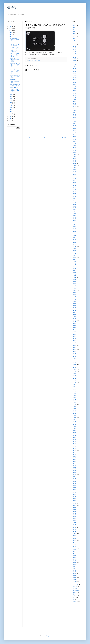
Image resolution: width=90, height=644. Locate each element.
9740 (75, 543)
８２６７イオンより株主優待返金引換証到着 (15, 60)
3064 (75, 164)
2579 (75, 107)
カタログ (76, 585)
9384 (75, 522)
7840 (75, 414)
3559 (75, 226)
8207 (75, 454)
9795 (75, 552)
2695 (75, 123)
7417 (75, 373)
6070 (75, 324)
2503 (75, 103)
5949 (75, 316)
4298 (75, 258)
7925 (75, 419)
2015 (10, 30)
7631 (75, 408)
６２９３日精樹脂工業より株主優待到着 (15, 76)
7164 (75, 357)
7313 (75, 370)
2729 (75, 129)
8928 (75, 506)
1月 (11, 111)
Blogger (48, 636)
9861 (75, 563)
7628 (75, 406)
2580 (75, 109)
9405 (75, 528)
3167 (75, 184)
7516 (75, 392)
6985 (75, 353)
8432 (75, 480)
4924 (75, 293)
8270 (75, 467)
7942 (75, 423)
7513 (75, 388)
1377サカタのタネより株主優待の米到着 (14, 55)
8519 (75, 482)
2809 (75, 136)
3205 (75, 195)
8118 (75, 441)
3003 (75, 155)
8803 (75, 498)
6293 (75, 333)
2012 (10, 118)
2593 (75, 110)
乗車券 (75, 594)
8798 (75, 497)
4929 (75, 298)
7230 (75, 361)
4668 (75, 270)
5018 (75, 307)
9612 (75, 537)
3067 (75, 166)
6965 (75, 351)
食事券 (75, 596)
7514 (75, 390)
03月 (75, 28)
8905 (75, 504)
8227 (75, 456)
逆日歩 (75, 589)
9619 (75, 539)
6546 (75, 342)
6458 (75, 339)
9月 (11, 94)
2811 (75, 138)
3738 (75, 241)
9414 (75, 530)
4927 (75, 294)
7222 (75, 359)
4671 (75, 272)
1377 (75, 48)
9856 (75, 561)
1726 (75, 55)
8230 (75, 460)
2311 (75, 88)
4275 (75, 256)
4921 (75, 287)
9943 (75, 568)
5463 (75, 311)
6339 (75, 337)
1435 (75, 52)
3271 (34, 61)
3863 (75, 250)
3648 (75, 230)
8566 (75, 486)
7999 (75, 429)
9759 (75, 544)
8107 (75, 440)
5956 (75, 318)
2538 (75, 105)
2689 (75, 120)
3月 (11, 107)
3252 (75, 202)
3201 (75, 193)
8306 (75, 475)
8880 (75, 502)
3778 (75, 245)
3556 (75, 224)
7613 (75, 403)
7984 (75, 427)
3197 (75, 190)
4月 (11, 105)
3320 (75, 212)
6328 (75, 335)
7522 (75, 394)
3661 (75, 232)
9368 (75, 520)
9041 (75, 511)
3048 (75, 160)
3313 (75, 210)
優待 (39, 61)
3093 (75, 173)
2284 (75, 83)
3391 (75, 219)
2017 (10, 26)
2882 (75, 142)
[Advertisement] (14, 158)
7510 (75, 384)
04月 (75, 30)
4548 (75, 259)
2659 (75, 116)
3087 (75, 169)
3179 (75, 188)
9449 (75, 533)
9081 (75, 513)
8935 (75, 508)
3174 (75, 186)
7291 (75, 366)
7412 (75, 372)
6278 (75, 329)
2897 (75, 144)
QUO (37, 61)
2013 (10, 116)
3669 (75, 234)
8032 (75, 430)
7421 (75, 375)
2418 (75, 94)
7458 (75, 381)
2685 (75, 118)
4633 (75, 263)
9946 (75, 572)
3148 (75, 180)
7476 (75, 383)
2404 (75, 92)
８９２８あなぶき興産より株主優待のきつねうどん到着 (15, 65)
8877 (75, 500)
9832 (75, 557)
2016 (10, 28)
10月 (11, 36)
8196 (75, 452)
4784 (75, 278)
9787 (75, 548)
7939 (75, 421)
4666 (75, 269)
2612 (75, 112)
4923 (75, 291)
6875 (75, 350)
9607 (75, 535)
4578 (75, 261)
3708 (75, 239)
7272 (75, 362)
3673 (75, 236)
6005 (75, 322)
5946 (75, 315)
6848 (75, 348)
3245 (75, 199)
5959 (75, 320)
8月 (11, 97)
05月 (75, 31)
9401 (75, 526)
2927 (75, 153)
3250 (75, 201)
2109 (75, 76)
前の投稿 (64, 137)
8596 (75, 489)
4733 (75, 274)
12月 (11, 32)
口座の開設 (76, 590)
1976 (75, 68)
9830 (75, 554)
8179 (75, 449)
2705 (75, 127)
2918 (75, 149)
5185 (75, 309)
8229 (75, 458)
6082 (75, 327)
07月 (75, 35)
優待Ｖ (12, 8)
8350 (75, 476)
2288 (75, 85)
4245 (75, 254)
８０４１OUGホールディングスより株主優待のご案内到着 (14, 50)
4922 (75, 289)
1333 (75, 46)
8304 (75, 473)
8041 (75, 432)
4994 (75, 305)
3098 (75, 175)
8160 (75, 443)
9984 (75, 579)
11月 (11, 34)
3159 (75, 182)
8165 (75, 445)
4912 (75, 282)
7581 (75, 399)
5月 (11, 103)
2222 (75, 79)
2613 (75, 114)
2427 (75, 96)
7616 (75, 405)
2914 (75, 145)
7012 (75, 355)
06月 (31, 61)
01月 (75, 24)
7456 (75, 379)
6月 (11, 101)
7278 (75, 364)
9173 (75, 515)
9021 (75, 509)
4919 (75, 285)
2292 (75, 87)
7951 (75, 425)
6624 (75, 344)
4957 (75, 302)
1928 (75, 66)
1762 (75, 57)
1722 (75, 53)
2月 (11, 109)
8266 (75, 463)
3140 (75, 177)
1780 (75, 61)
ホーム (46, 137)
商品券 (75, 592)
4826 (75, 280)
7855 (75, 416)
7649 (75, 412)
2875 (75, 140)
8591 (75, 487)
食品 (75, 598)
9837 (75, 559)
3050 (75, 162)
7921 (75, 418)
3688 (75, 237)
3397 (75, 221)
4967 (75, 304)
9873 (75, 565)
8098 (75, 438)
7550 (75, 397)
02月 (75, 26)
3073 (75, 167)
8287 (75, 471)
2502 (75, 101)
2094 (75, 72)
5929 (75, 313)
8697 (75, 493)
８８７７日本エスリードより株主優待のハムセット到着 (15, 71)
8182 (75, 451)
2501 (75, 99)
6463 (75, 340)
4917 (75, 283)
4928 (75, 296)
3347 (75, 213)
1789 (75, 63)
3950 (75, 252)
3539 (75, 223)
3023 (75, 156)
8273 (75, 469)
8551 (75, 484)
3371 (75, 217)
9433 (75, 532)
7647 (75, 410)
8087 (75, 436)
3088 (75, 171)
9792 (75, 550)
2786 (75, 133)
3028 (75, 158)
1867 (75, 65)
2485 (75, 98)
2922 (75, 151)
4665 (75, 267)
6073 (75, 326)
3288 (75, 208)
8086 (75, 434)
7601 (75, 401)
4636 (75, 265)
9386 (75, 524)
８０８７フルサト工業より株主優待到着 (15, 81)
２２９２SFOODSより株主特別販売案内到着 (14, 44)
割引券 (75, 587)
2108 (75, 74)
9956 (75, 576)
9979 (75, 577)
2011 (10, 120)
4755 (75, 276)
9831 (75, 555)
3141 (75, 179)
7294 (75, 368)
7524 (75, 395)
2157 (75, 77)
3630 (75, 228)
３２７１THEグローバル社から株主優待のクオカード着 (15, 90)
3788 (75, 247)
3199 (75, 191)
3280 (75, 206)
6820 (75, 346)
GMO (75, 581)
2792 (75, 134)
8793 (75, 495)
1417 (75, 50)
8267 (75, 465)
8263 (75, 462)
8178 (75, 447)
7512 (75, 386)
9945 (75, 570)
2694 (75, 122)
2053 (75, 70)
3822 (75, 248)
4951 (75, 300)
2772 (75, 131)
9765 (75, 546)
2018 (10, 24)
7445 (75, 377)
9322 (75, 519)
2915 (75, 147)
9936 (75, 566)
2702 (75, 125)
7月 (11, 99)
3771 (75, 243)
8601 (75, 491)
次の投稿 (28, 137)
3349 (75, 215)
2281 (75, 81)
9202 (75, 517)
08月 (75, 37)
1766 (75, 59)
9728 (75, 541)
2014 (10, 114)
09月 (75, 39)
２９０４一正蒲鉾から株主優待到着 (15, 85)
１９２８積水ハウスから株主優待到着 (15, 40)
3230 (75, 197)
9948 (75, 574)
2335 (75, 90)
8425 (75, 478)
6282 (75, 331)
